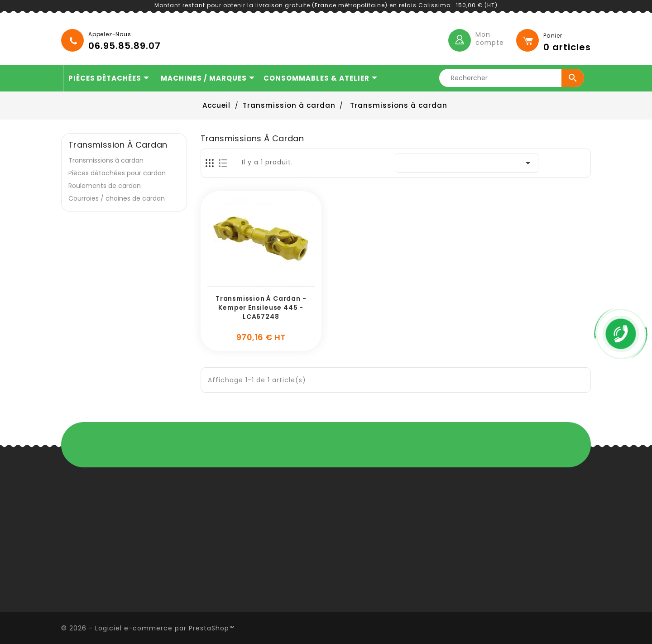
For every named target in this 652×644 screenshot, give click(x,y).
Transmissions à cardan (106, 160)
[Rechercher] (513, 78)
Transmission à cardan (118, 145)
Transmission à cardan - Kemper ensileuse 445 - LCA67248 (261, 308)
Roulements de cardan (105, 186)
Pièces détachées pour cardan (117, 173)
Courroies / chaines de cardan (117, 198)
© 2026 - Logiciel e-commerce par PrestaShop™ (148, 628)
